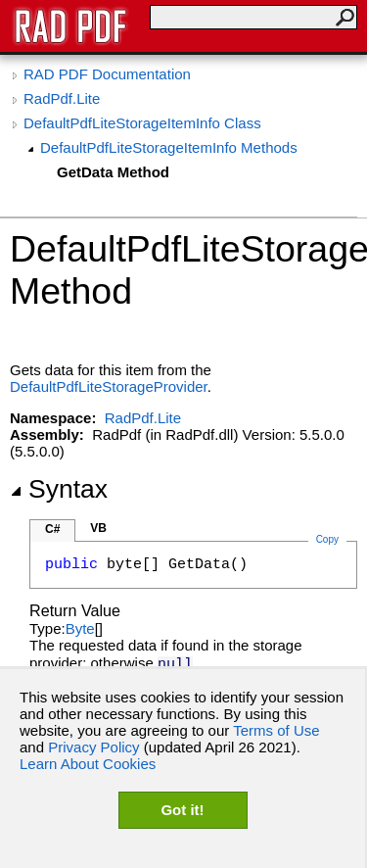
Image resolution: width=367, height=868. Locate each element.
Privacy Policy (93, 747)
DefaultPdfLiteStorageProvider (109, 386)
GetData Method (113, 172)
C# (52, 529)
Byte (80, 628)
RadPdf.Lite (62, 98)
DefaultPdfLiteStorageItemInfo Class (142, 123)
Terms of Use (276, 730)
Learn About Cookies (88, 764)
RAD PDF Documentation (107, 74)
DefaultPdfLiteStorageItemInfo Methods (169, 147)
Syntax (59, 489)
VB (98, 528)
